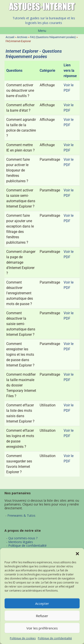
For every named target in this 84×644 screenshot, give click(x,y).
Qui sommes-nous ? (23, 538)
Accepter (42, 603)
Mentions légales (21, 542)
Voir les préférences (42, 628)
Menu (42, 31)
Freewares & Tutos (21, 515)
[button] (77, 554)
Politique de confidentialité (55, 638)
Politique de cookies (23, 638)
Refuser (42, 616)
